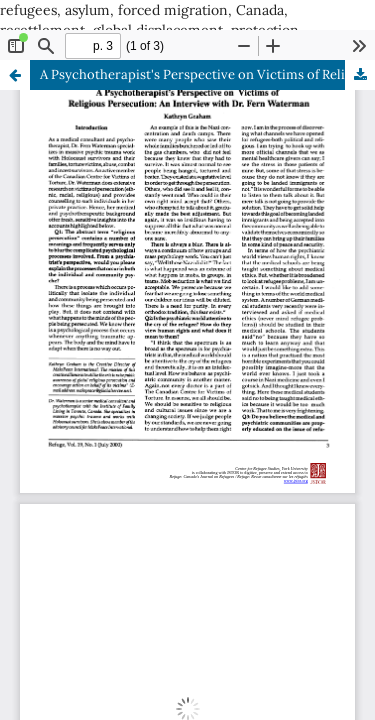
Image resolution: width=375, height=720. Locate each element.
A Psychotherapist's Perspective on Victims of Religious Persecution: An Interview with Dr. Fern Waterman (207, 74)
